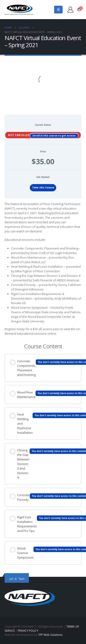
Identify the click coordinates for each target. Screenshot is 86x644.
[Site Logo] (19, 10)
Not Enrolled (19, 135)
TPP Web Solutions (50, 635)
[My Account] (71, 10)
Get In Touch (17, 579)
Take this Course (43, 188)
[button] (58, 10)
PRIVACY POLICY (28, 631)
